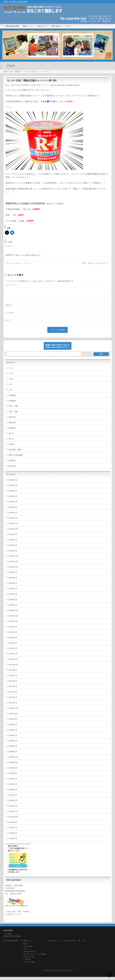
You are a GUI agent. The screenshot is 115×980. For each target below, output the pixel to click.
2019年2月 (13, 798)
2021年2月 (13, 700)
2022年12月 (13, 613)
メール (9, 316)
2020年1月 (13, 755)
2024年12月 (13, 521)
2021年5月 (13, 684)
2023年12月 (13, 559)
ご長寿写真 (27, 962)
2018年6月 (13, 836)
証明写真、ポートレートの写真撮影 (35, 957)
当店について (56, 944)
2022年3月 (13, 646)
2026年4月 (13, 483)
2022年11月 (13, 619)
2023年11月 (13, 565)
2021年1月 (13, 706)
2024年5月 (13, 543)
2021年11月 (13, 662)
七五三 (11, 382)
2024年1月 (13, 554)
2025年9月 (13, 494)
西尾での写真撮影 (67, 85)
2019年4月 (13, 793)
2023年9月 (13, 575)
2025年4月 (13, 510)
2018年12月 (13, 809)
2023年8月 (13, 581)
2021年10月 (13, 668)
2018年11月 (13, 814)
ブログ (83, 944)
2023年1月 (13, 608)
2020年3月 (13, 749)
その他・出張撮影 (29, 965)
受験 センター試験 (22, 255)
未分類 (59, 85)
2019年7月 (13, 782)
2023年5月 (13, 592)
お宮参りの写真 (28, 960)
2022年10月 (13, 624)
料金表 (26, 947)
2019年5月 (13, 787)
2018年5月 (13, 842)
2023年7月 (13, 586)
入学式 (26, 952)
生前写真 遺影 (15, 453)
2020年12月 (13, 711)
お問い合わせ (71, 944)
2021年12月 (13, 657)
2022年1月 (13, 652)
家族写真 (12, 426)
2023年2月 (13, 603)
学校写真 (53, 85)
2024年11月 (13, 527)
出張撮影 (12, 398)
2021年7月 (13, 679)
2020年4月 (13, 744)
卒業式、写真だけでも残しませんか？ (96, 263)
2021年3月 (13, 695)
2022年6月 (13, 635)
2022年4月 (13, 641)
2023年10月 (13, 570)
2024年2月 (13, 548)
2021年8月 (13, 673)
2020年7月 (13, 733)
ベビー (11, 371)
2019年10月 (13, 766)
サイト (8, 324)
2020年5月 (13, 738)
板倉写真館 (54, 973)
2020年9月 (13, 722)
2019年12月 (13, 760)
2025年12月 (13, 489)
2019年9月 (13, 771)
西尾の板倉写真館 (12, 944)
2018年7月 (13, 831)
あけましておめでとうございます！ (18, 263)
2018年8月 (13, 825)
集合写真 (12, 469)
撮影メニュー (28, 944)
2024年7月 (13, 537)
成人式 (11, 436)
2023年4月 (13, 597)
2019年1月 (13, 804)
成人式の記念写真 (29, 955)
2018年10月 (13, 820)
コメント (10, 285)
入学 (10, 387)
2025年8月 (13, 499)
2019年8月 (13, 776)
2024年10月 (13, 532)
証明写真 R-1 (35, 255)
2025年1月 (13, 516)
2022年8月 (13, 630)
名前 (9, 308)
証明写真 (77, 85)
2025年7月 (13, 505)
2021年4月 (13, 690)
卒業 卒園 (13, 409)
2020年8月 (13, 728)
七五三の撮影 (28, 949)
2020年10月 (13, 717)
